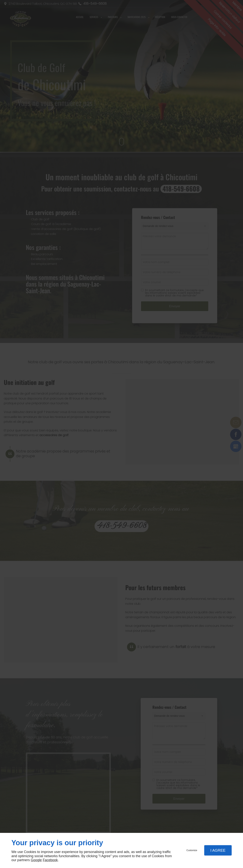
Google (36, 860)
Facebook (50, 860)
